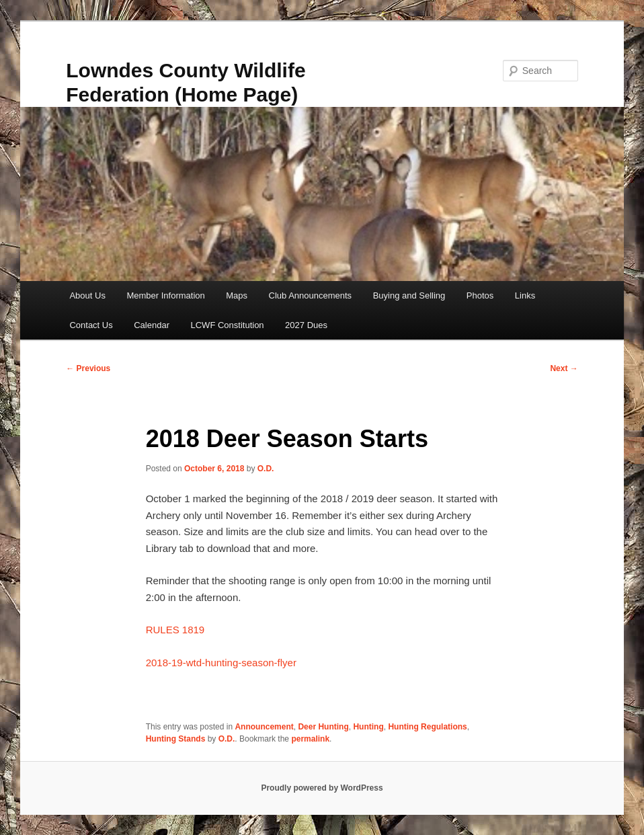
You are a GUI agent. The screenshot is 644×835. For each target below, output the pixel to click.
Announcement (264, 727)
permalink (310, 739)
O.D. (266, 469)
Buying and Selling (409, 295)
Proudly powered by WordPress (322, 788)
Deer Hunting (323, 727)
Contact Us (91, 325)
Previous (88, 368)
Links (525, 295)
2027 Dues (306, 325)
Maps (237, 295)
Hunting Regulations (427, 727)
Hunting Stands (176, 739)
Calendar (152, 325)
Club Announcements (311, 295)
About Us (87, 295)
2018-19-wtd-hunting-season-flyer (221, 663)
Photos (480, 295)
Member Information (165, 295)
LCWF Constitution (228, 325)
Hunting (368, 727)
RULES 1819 (175, 630)
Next (564, 368)
